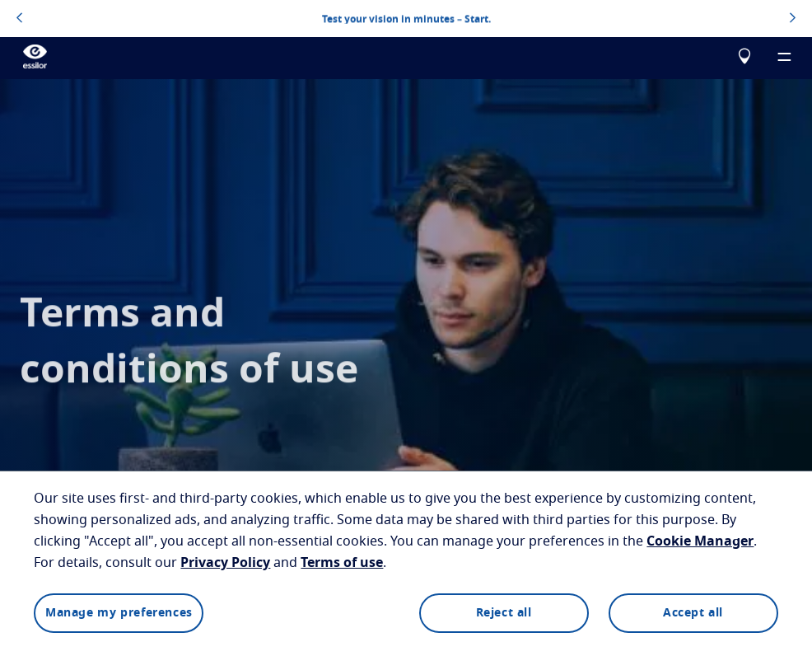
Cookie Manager (700, 541)
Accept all (693, 613)
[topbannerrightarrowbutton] (793, 19)
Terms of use (342, 563)
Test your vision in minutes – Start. (406, 18)
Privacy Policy (225, 563)
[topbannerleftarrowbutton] (19, 19)
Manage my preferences (119, 613)
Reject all (504, 613)
